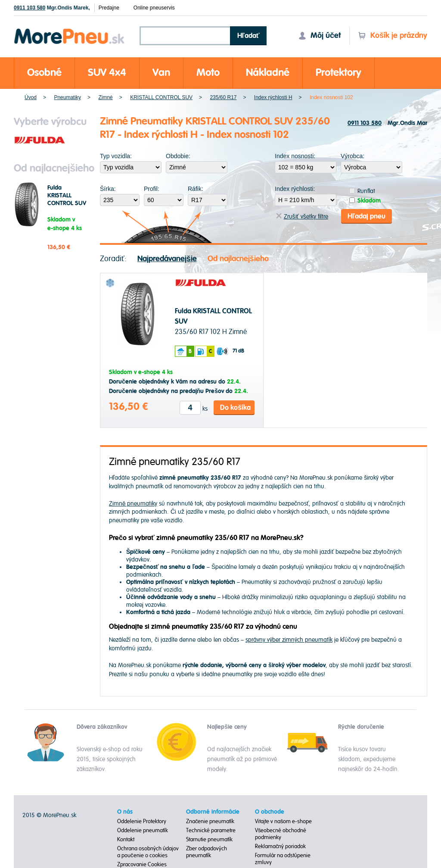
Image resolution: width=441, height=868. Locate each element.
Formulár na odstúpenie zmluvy (283, 859)
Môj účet (320, 36)
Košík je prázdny (393, 36)
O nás (125, 812)
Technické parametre (211, 831)
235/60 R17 (223, 97)
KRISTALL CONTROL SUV (161, 97)
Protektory (339, 73)
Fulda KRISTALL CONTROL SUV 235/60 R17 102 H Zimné (67, 203)
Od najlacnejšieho (238, 259)
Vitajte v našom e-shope (284, 821)
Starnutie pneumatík (209, 840)
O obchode (270, 812)
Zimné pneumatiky (133, 504)
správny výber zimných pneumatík (289, 640)
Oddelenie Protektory (142, 821)
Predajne (109, 8)
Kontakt (126, 840)
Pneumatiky (67, 97)
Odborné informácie (213, 812)
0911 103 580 (30, 8)
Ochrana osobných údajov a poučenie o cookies (148, 852)
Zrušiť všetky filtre (302, 217)
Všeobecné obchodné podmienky (281, 834)
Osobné (44, 73)
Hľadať (248, 36)
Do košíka (235, 408)
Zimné (105, 97)
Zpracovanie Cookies (142, 865)
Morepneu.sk (70, 30)
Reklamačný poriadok (281, 846)
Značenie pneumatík (210, 821)
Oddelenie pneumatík (143, 831)
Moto (208, 73)
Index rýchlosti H (273, 97)
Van (161, 73)
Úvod (31, 97)
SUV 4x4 (107, 73)
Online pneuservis (154, 8)
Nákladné (268, 73)
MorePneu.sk (60, 815)
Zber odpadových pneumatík (207, 852)
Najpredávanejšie (167, 259)
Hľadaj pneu (366, 216)
